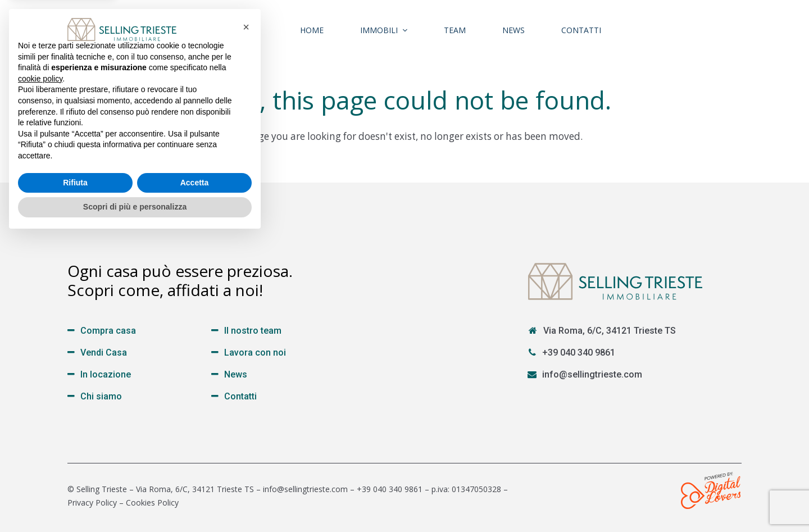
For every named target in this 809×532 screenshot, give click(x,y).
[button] (246, 321)
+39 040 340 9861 (579, 353)
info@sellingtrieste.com (592, 374)
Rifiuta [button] (75, 477)
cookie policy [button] (40, 373)
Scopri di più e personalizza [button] (135, 501)
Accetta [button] (195, 477)
